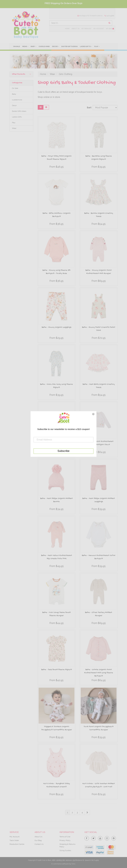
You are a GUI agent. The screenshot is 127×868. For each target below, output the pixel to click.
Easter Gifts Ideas (69, 46)
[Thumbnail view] (41, 107)
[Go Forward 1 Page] (87, 812)
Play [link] (14, 123)
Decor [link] (14, 105)
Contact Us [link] (39, 844)
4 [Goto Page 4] (82, 812)
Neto (73, 864)
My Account (99, 29)
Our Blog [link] (38, 840)
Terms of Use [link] (65, 837)
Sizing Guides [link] (65, 850)
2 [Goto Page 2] (72, 812)
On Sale (17, 46)
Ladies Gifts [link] (17, 117)
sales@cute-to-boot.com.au (90, 16)
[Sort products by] (105, 108)
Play (97, 46)
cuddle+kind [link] (17, 100)
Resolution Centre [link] (17, 844)
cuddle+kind (44, 46)
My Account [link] (15, 837)
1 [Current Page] (68, 812)
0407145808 (109, 16)
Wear (25, 46)
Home (67, 29)
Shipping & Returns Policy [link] (67, 845)
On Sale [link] (15, 88)
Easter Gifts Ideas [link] (19, 111)
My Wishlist (86, 29)
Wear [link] (14, 128)
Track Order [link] (14, 840)
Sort (89, 108)
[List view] (46, 107)
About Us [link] (38, 837)
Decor (56, 46)
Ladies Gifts (86, 46)
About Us (75, 29)
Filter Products (21, 74)
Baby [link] (14, 94)
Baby (33, 46)
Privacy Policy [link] (65, 840)
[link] (87, 838)
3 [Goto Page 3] (77, 812)
